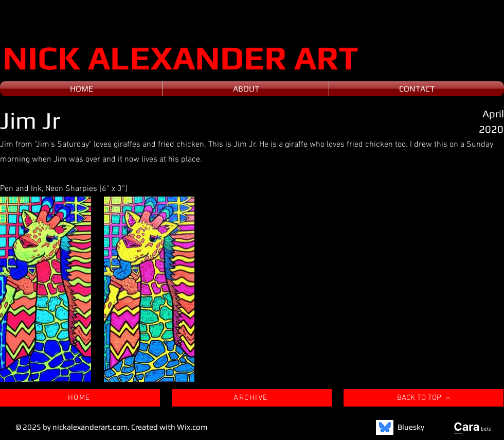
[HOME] (80, 398)
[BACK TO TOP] (424, 398)
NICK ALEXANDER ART (181, 57)
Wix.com (192, 427)
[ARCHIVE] (252, 398)
